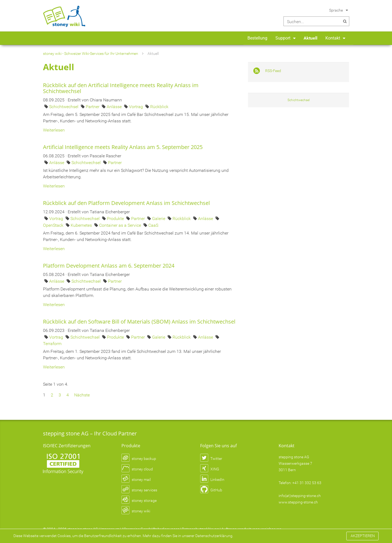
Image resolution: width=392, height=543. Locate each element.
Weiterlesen (54, 130)
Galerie (159, 219)
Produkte (116, 219)
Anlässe (115, 107)
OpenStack (54, 225)
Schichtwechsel (64, 107)
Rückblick (159, 107)
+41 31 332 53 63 (307, 483)
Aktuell (310, 38)
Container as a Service (121, 225)
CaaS (153, 225)
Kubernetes (82, 225)
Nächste (82, 395)
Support (283, 38)
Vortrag (136, 107)
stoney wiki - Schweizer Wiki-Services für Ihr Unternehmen (91, 54)
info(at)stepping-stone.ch (300, 496)
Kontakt (333, 38)
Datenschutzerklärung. (214, 536)
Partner (93, 107)
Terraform (52, 344)
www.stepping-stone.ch (298, 502)
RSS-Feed (273, 71)
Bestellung (257, 38)
